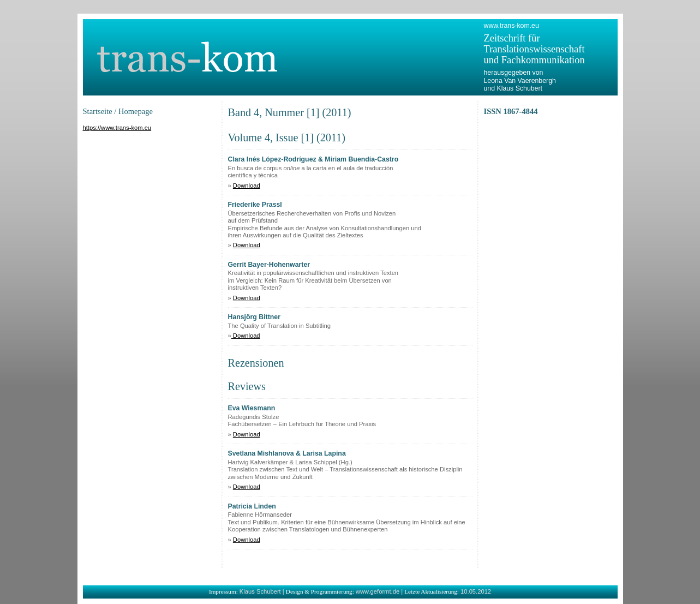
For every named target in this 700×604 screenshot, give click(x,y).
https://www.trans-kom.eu (117, 128)
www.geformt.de (378, 591)
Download (247, 186)
